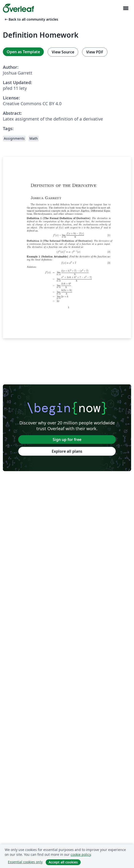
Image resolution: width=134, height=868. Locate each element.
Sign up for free (67, 440)
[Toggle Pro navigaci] (126, 8)
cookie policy (81, 854)
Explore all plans (67, 451)
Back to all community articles (31, 19)
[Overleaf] (18, 8)
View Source (63, 52)
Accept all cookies (63, 862)
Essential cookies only (25, 862)
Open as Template (23, 52)
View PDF (95, 52)
